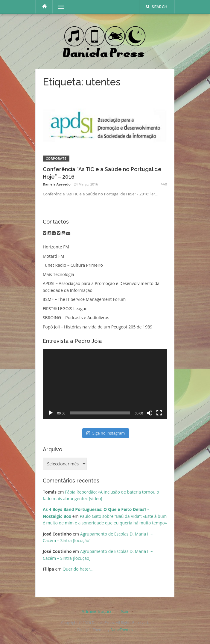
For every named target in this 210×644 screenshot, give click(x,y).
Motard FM (54, 256)
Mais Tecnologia (58, 274)
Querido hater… (78, 569)
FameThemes (122, 630)
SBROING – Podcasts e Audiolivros (76, 318)
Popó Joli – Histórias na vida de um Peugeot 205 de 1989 (98, 327)
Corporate (56, 158)
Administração (96, 612)
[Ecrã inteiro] (159, 413)
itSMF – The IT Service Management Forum (84, 299)
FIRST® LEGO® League (65, 309)
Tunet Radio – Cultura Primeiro (73, 265)
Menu (59, 7)
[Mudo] (150, 413)
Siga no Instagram (106, 433)
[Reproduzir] (51, 413)
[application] (105, 384)
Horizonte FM (56, 247)
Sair (125, 612)
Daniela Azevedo (57, 184)
